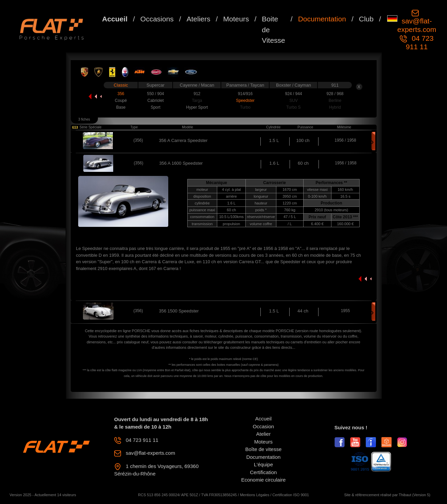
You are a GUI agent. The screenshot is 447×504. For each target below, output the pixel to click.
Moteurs (236, 19)
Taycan (257, 85)
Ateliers (199, 19)
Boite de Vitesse (273, 30)
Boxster (284, 85)
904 (160, 94)
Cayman (303, 85)
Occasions (157, 19)
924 (289, 94)
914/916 (245, 94)
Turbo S (293, 107)
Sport (156, 107)
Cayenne (189, 85)
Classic (121, 85)
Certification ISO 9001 (291, 495)
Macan (208, 85)
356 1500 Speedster (179, 311)
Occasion (264, 426)
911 (335, 85)
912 (197, 94)
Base (121, 107)
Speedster (245, 101)
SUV (294, 101)
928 (330, 94)
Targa (197, 101)
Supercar (156, 85)
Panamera (237, 85)
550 (151, 94)
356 (121, 94)
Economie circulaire (263, 480)
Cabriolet (155, 101)
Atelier (264, 434)
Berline (335, 101)
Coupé (121, 101)
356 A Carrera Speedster (183, 140)
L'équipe (263, 464)
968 (340, 94)
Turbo (245, 107)
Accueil (115, 19)
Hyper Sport (197, 107)
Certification (263, 472)
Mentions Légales (255, 495)
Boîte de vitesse (264, 449)
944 (298, 94)
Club (366, 19)
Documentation (322, 19)
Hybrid (335, 107)
